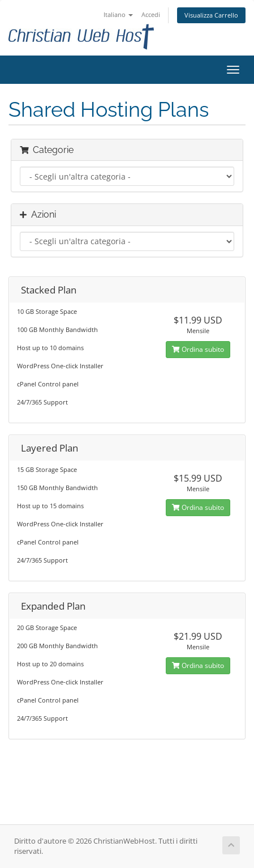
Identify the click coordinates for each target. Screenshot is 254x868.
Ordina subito (198, 349)
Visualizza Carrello (211, 15)
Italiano (118, 14)
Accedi (151, 14)
